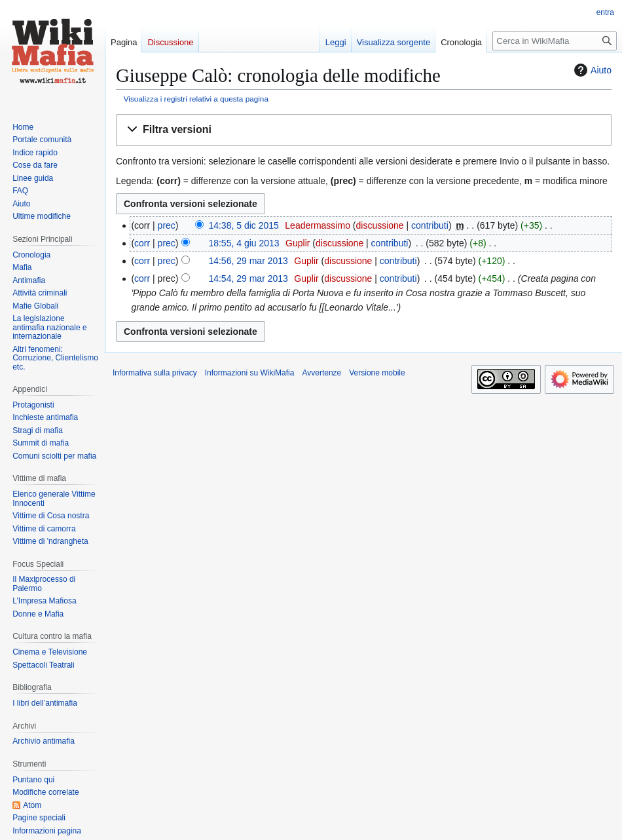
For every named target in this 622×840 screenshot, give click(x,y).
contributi (430, 225)
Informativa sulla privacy (155, 373)
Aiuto (591, 70)
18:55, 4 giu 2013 (244, 243)
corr (142, 243)
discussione (379, 225)
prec (167, 225)
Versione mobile (377, 373)
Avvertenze (321, 373)
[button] (364, 130)
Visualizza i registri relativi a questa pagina (196, 99)
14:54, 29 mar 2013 (248, 278)
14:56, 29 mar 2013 (248, 261)
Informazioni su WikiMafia (250, 373)
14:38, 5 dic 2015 (243, 225)
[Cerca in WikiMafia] (555, 41)
